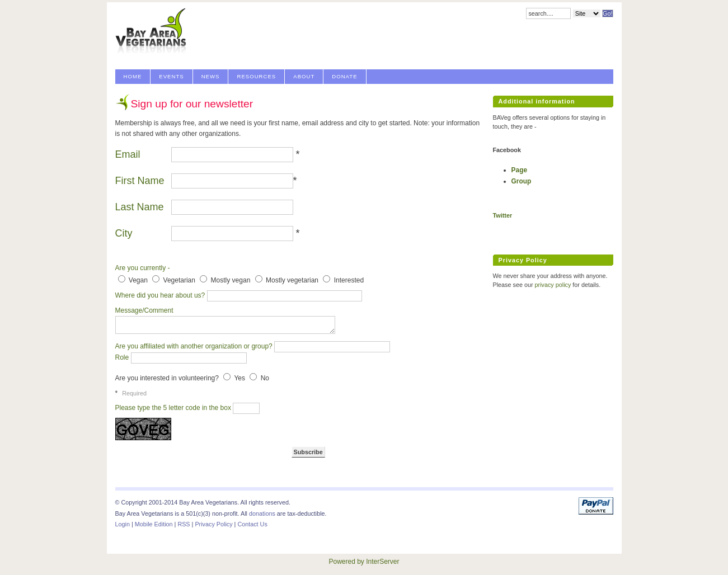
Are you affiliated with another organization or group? (195, 346)
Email (128, 154)
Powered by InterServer (364, 562)
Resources (256, 76)
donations (262, 513)
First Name (141, 181)
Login (123, 524)
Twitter (503, 215)
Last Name (141, 207)
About (304, 76)
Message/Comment (143, 310)
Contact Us (252, 524)
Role (123, 357)
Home (133, 76)
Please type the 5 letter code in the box (174, 408)
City (124, 233)
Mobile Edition (154, 524)
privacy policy (553, 285)
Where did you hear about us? (161, 295)
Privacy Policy (213, 524)
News (211, 76)
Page (519, 170)
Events (171, 76)
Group (522, 181)
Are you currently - (143, 268)
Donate (344, 76)
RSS (184, 524)
